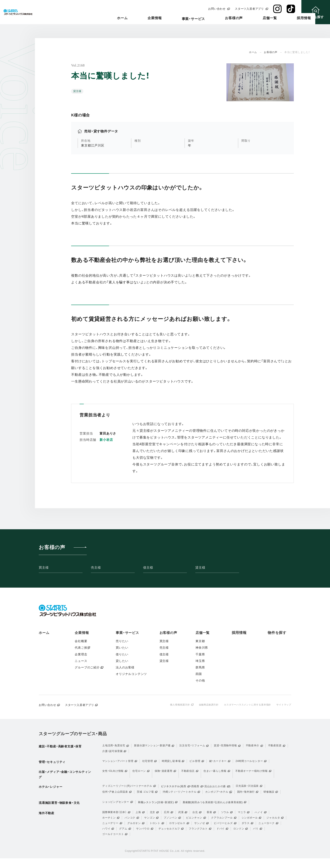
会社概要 (81, 641)
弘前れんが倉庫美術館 (228, 807)
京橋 (161, 807)
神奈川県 (202, 648)
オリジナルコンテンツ (131, 674)
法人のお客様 (125, 667)
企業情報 (177, 18)
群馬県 (200, 667)
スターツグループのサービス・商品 (73, 734)
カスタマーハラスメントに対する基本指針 (244, 705)
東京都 (200, 641)
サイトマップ (283, 705)
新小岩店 (106, 440)
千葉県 (200, 654)
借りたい (122, 654)
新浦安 (169, 807)
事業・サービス (206, 19)
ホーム (154, 18)
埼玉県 (200, 661)
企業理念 (81, 654)
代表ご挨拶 (82, 648)
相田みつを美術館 (202, 807)
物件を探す (277, 633)
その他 (200, 680)
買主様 (44, 567)
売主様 (96, 567)
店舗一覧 (263, 18)
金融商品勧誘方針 (203, 705)
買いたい (122, 648)
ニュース (81, 661)
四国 (199, 674)
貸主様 (200, 567)
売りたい (122, 641)
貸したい (122, 661)
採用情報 (288, 18)
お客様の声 (237, 18)
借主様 (148, 567)
